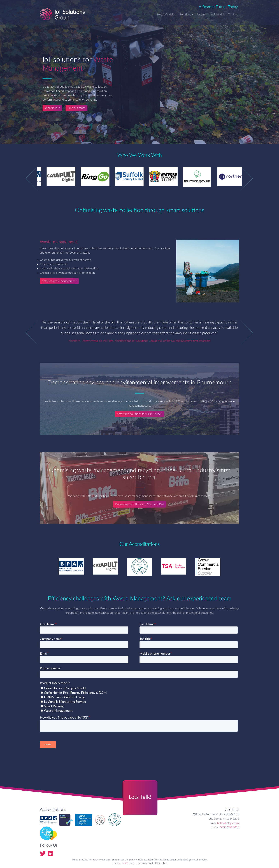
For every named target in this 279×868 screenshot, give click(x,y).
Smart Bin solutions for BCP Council (140, 414)
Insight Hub (218, 15)
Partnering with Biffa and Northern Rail (139, 504)
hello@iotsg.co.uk (228, 823)
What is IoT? (52, 108)
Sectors (201, 15)
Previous (27, 178)
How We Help (166, 15)
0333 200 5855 (230, 827)
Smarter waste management (59, 281)
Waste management (58, 242)
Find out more (76, 108)
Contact (233, 15)
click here (124, 863)
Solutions (185, 15)
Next (241, 178)
